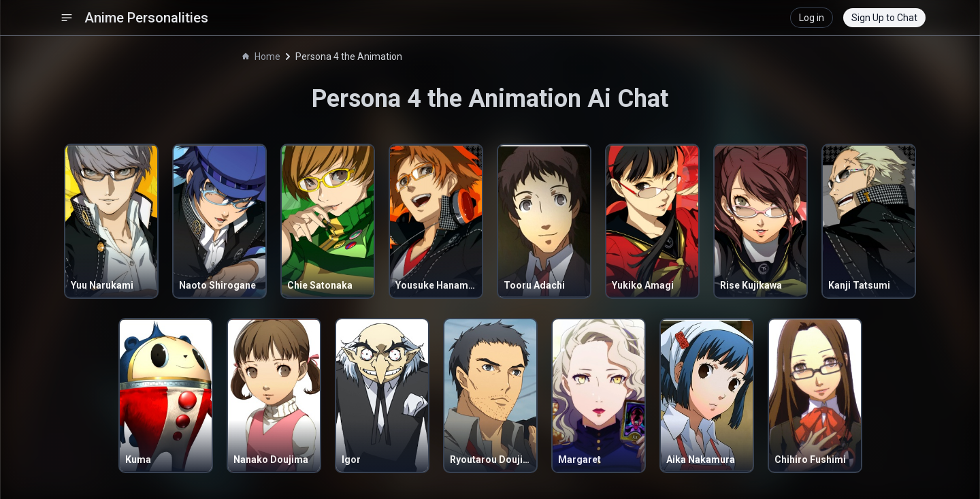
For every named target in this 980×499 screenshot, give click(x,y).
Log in (812, 18)
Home (261, 57)
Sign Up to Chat (884, 18)
